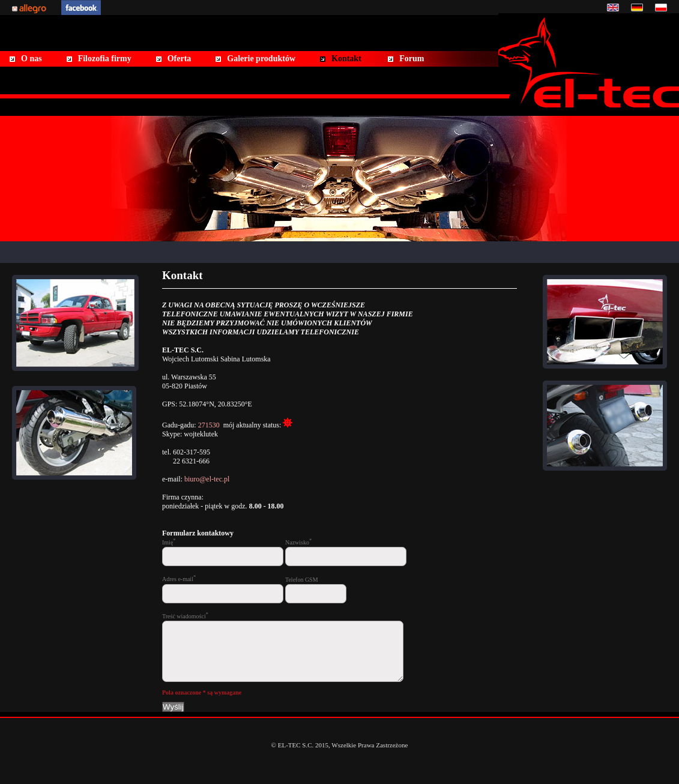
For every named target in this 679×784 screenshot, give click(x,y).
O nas (32, 59)
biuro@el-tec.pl (207, 479)
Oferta (180, 59)
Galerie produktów (261, 59)
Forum (412, 59)
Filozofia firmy (105, 59)
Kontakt (346, 59)
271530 (209, 425)
